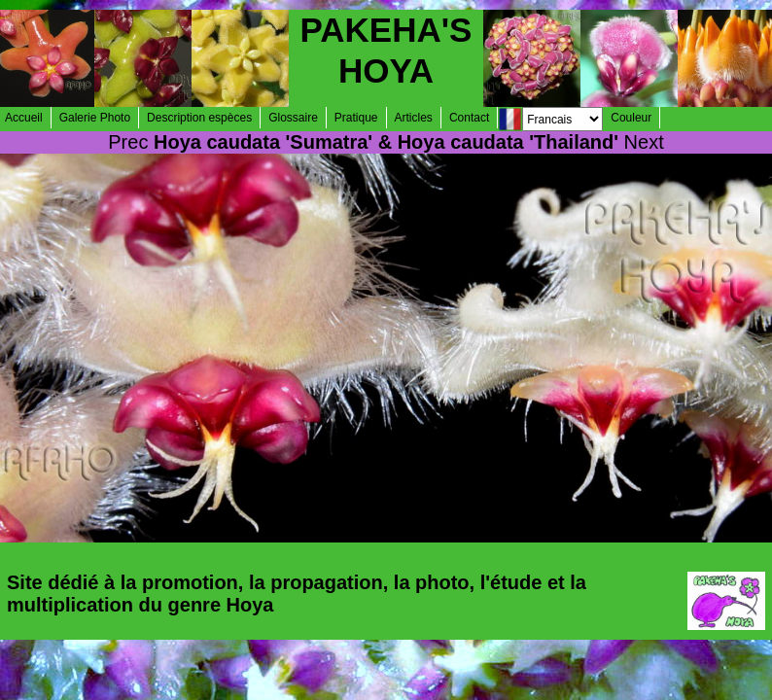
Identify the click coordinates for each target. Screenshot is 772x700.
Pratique (356, 118)
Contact (469, 118)
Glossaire (293, 118)
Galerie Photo (95, 118)
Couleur (631, 118)
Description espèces (199, 118)
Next (644, 142)
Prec (128, 142)
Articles (414, 118)
